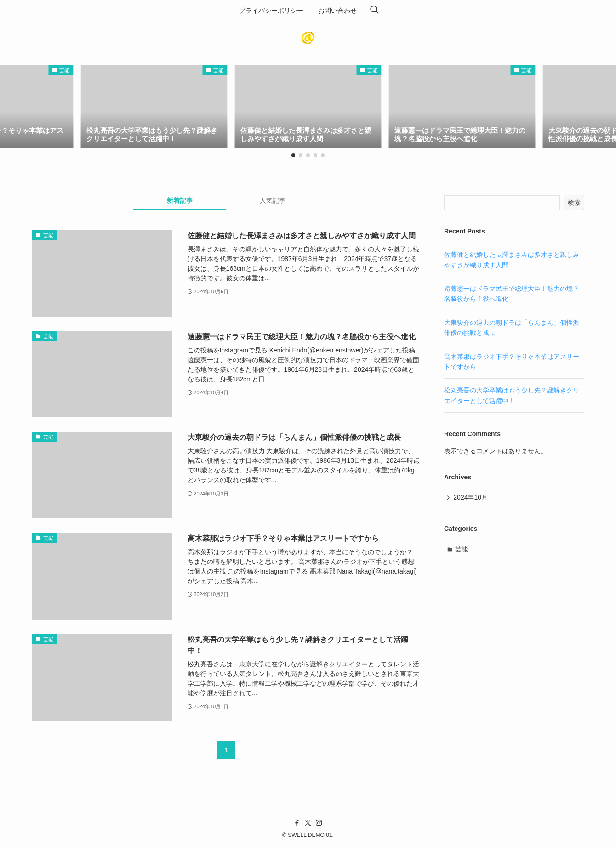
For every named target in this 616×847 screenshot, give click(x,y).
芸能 (462, 550)
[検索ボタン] (374, 11)
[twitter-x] (308, 823)
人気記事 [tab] (273, 200)
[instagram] (319, 823)
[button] (293, 155)
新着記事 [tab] (180, 200)
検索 (574, 203)
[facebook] (297, 823)
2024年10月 (471, 498)
